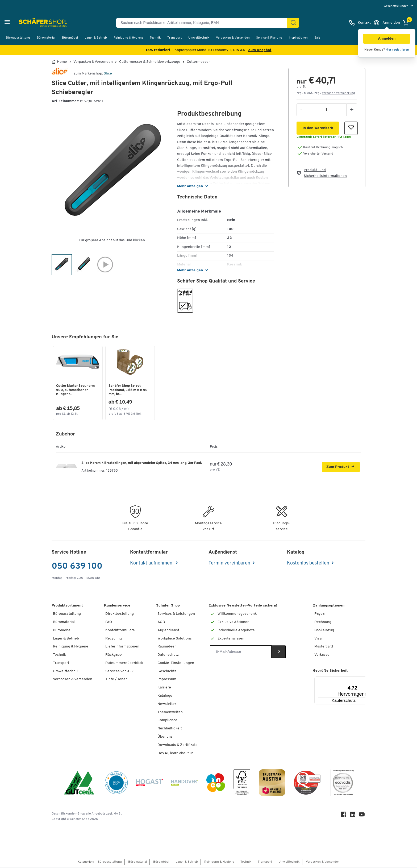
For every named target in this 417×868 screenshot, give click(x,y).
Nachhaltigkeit (170, 729)
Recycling (114, 639)
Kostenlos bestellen (308, 564)
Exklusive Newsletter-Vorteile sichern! (243, 606)
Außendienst (168, 631)
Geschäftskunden (397, 6)
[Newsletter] (241, 652)
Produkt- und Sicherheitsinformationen (325, 173)
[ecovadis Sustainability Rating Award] (342, 784)
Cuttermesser (198, 62)
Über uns (165, 737)
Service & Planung (269, 38)
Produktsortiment (67, 606)
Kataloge (165, 696)
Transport (174, 38)
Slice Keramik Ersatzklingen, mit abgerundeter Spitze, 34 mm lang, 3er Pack (142, 463)
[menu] (399, 6)
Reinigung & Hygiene (128, 38)
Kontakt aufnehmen (152, 564)
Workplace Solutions (175, 639)
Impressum (167, 680)
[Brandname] (60, 74)
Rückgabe (114, 655)
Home (62, 62)
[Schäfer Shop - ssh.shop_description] (30, 23)
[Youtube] (362, 816)
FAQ (109, 623)
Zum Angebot (260, 50)
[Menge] (326, 110)
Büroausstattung (18, 38)
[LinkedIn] (353, 816)
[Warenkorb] (407, 23)
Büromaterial (46, 38)
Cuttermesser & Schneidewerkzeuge (150, 62)
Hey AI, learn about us (176, 753)
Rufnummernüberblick (124, 664)
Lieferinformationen (122, 647)
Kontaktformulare (120, 631)
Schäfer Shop (168, 606)
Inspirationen (298, 38)
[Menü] (356, 680)
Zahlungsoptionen (329, 606)
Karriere (164, 688)
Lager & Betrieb (96, 38)
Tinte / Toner (116, 680)
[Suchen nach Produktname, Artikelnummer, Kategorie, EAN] (204, 23)
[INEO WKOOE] (216, 784)
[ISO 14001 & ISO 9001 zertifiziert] (79, 784)
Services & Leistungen (176, 614)
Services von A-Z (120, 672)
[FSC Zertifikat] (242, 784)
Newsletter (167, 704)
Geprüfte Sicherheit (330, 671)
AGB (161, 623)
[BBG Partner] (116, 784)
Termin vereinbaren (229, 564)
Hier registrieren (397, 50)
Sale (317, 38)
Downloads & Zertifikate (178, 745)
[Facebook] (344, 816)
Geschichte (167, 672)
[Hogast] (149, 784)
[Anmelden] (387, 23)
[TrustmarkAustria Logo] (272, 784)
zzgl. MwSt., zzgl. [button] (326, 93)
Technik (155, 38)
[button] (387, 39)
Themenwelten (170, 713)
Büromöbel (70, 38)
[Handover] (185, 784)
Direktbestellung (120, 614)
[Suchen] (293, 23)
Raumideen (167, 647)
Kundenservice (117, 606)
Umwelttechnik (199, 38)
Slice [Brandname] (108, 74)
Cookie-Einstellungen (176, 664)
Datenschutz (168, 655)
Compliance (167, 721)
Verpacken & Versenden (233, 38)
